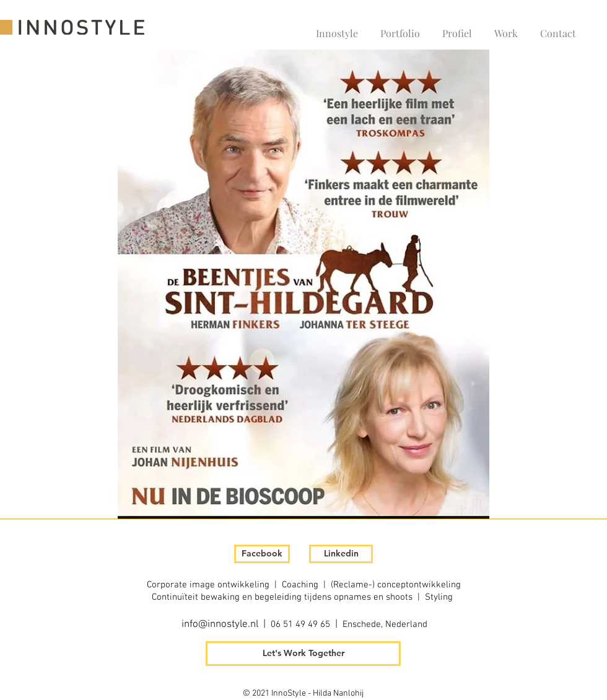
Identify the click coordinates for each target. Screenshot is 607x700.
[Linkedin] (341, 554)
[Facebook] (262, 554)
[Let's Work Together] (303, 654)
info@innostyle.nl (220, 624)
